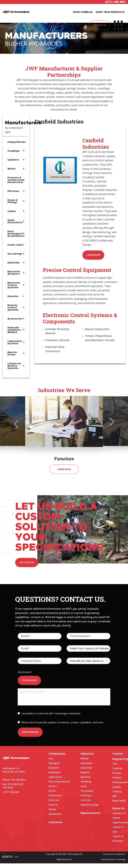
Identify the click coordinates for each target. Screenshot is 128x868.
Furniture (86, 795)
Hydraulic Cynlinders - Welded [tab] (15, 330)
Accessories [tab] (15, 319)
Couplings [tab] (14, 151)
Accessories (55, 814)
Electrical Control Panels (54, 805)
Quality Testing (117, 789)
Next (110, 422)
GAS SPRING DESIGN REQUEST (63, 25)
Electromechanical (55, 782)
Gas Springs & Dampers (54, 763)
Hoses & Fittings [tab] (13, 201)
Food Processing (87, 788)
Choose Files (29, 680)
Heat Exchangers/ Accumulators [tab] (16, 234)
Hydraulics (55, 772)
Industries (87, 754)
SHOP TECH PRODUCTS (110, 12)
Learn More (93, 255)
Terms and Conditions (113, 854)
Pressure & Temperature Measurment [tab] (16, 180)
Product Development (119, 780)
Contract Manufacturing (87, 802)
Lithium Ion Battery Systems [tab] (14, 366)
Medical (85, 772)
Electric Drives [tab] (12, 354)
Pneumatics (55, 795)
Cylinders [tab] (13, 160)
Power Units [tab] (15, 245)
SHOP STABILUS (83, 12)
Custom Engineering (119, 756)
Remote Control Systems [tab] (13, 308)
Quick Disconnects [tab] (15, 221)
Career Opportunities (119, 820)
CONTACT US (100, 25)
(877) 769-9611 (115, 2)
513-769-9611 (18, 780)
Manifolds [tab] (13, 263)
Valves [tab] (11, 169)
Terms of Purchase (118, 839)
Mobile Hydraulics (87, 761)
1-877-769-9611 (11, 792)
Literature (55, 822)
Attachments (25, 672)
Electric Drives (53, 788)
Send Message (30, 732)
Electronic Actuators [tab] (14, 273)
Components (55, 754)
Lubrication (55, 777)
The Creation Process (118, 768)
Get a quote (27, 562)
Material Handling (86, 779)
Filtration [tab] (13, 191)
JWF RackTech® (119, 798)
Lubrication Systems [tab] (15, 342)
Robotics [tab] (13, 296)
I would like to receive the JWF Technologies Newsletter (49, 713)
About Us (119, 808)
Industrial (86, 768)
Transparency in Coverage (113, 859)
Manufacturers (87, 813)
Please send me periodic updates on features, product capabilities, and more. (61, 722)
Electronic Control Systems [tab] (14, 285)
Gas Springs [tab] (15, 254)
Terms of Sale (118, 829)
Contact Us (119, 813)
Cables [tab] (12, 211)
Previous (18, 424)
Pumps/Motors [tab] (17, 142)
